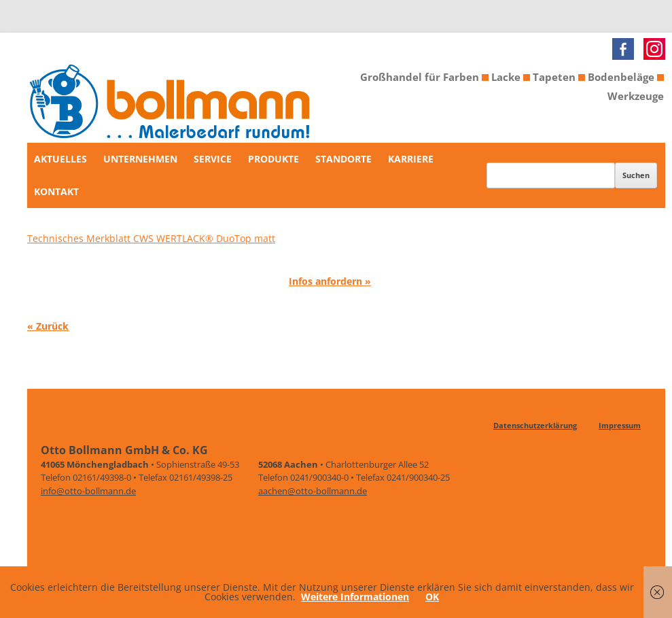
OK (432, 597)
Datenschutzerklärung (535, 425)
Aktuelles (60, 159)
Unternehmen (140, 159)
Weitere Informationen (355, 597)
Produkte (273, 159)
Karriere (411, 159)
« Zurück (48, 325)
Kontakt (56, 191)
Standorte (343, 159)
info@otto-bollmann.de (88, 491)
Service (213, 159)
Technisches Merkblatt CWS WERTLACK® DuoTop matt (151, 238)
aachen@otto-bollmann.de (313, 491)
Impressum (620, 425)
